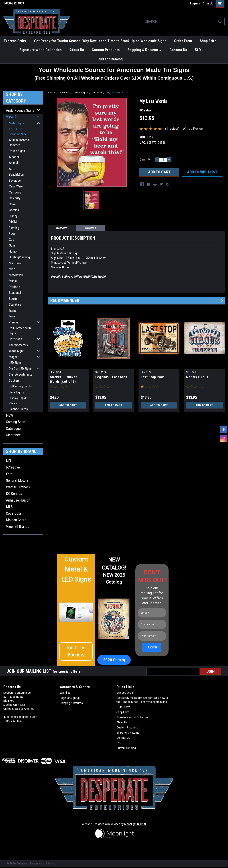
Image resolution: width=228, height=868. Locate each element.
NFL (9, 461)
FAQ (198, 50)
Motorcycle (16, 275)
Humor (13, 251)
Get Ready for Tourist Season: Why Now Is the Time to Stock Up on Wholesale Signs (100, 41)
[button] (76, 653)
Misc (12, 269)
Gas (11, 240)
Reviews (91, 228)
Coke (12, 204)
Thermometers (18, 345)
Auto (12, 169)
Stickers (14, 381)
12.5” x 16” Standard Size (18, 132)
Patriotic (14, 287)
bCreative (13, 467)
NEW (10, 415)
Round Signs (17, 151)
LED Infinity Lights (20, 386)
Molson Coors (16, 520)
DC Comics (14, 494)
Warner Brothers (18, 487)
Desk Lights (16, 392)
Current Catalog (110, 59)
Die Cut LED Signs (20, 369)
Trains (13, 311)
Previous (219, 301)
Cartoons (15, 192)
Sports (13, 299)
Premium (15, 322)
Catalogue (13, 428)
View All (12, 117)
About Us (77, 50)
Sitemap (51, 864)
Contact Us (178, 50)
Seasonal (15, 293)
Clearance (13, 435)
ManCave (15, 263)
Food (12, 234)
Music (13, 281)
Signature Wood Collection (41, 50)
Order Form (183, 41)
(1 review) (172, 129)
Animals (14, 163)
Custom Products (106, 50)
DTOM (13, 222)
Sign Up (208, 3)
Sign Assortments (21, 374)
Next (223, 301)
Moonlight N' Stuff (135, 824)
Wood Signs (17, 351)
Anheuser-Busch (18, 500)
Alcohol (14, 157)
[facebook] (224, 430)
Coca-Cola (13, 513)
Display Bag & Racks (18, 401)
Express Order (15, 41)
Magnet (14, 357)
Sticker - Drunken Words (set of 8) (64, 379)
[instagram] (224, 438)
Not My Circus (197, 377)
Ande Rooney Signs (20, 110)
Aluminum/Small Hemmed (20, 143)
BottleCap (15, 339)
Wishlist (65, 693)
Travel (13, 316)
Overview (62, 228)
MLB (9, 507)
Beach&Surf (17, 175)
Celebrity (15, 198)
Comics (14, 210)
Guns (12, 245)
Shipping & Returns (145, 50)
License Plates (18, 409)
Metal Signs (16, 123)
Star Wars (15, 304)
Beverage (15, 181)
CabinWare (16, 186)
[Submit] (152, 647)
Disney (13, 216)
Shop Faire (208, 41)
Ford (9, 474)
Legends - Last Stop (111, 377)
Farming (14, 228)
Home (51, 93)
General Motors (17, 480)
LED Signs (15, 363)
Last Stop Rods (153, 377)
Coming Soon (16, 422)
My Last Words (115, 93)
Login (194, 3)
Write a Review (193, 129)
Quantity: (145, 159)
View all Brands (18, 527)
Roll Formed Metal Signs (21, 331)
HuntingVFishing (19, 257)
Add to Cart (68, 405)
